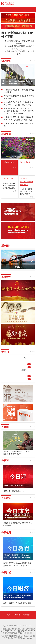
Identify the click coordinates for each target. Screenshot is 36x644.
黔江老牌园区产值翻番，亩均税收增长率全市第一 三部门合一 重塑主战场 (19, 104)
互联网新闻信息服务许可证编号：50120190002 (19, 633)
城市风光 (18, 267)
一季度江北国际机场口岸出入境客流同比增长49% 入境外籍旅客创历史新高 (19, 118)
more (32, 61)
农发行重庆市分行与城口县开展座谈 (17, 603)
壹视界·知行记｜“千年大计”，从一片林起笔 (20, 53)
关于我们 (16, 615)
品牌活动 (26, 615)
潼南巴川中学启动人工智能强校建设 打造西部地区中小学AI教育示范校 (17, 564)
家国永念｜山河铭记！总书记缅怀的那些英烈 (19, 42)
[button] (27, 66)
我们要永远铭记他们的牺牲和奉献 (17, 35)
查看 (15, 168)
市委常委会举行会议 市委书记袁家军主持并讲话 (19, 91)
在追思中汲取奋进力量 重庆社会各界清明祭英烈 (19, 97)
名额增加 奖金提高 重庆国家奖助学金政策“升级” (18, 524)
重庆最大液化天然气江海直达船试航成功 (19, 125)
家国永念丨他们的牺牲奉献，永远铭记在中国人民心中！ (19, 47)
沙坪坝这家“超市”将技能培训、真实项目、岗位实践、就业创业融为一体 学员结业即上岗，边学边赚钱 (19, 111)
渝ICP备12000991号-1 (10, 631)
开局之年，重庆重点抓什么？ (15, 491)
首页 (8, 615)
